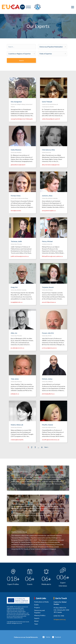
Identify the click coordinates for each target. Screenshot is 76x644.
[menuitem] (73, 7)
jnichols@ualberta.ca (48, 394)
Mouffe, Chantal (47, 425)
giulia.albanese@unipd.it (18, 165)
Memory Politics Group (19, 532)
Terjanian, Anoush (48, 287)
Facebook (58, 637)
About (36, 621)
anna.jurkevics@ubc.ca (49, 211)
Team (36, 624)
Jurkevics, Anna (47, 196)
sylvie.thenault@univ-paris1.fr (51, 119)
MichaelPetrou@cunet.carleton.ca (52, 256)
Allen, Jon (14, 333)
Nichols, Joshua (47, 379)
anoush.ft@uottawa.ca (49, 302)
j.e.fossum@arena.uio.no (49, 348)
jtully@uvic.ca (15, 394)
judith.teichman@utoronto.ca (20, 256)
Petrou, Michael (47, 241)
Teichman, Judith (16, 241)
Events (36, 605)
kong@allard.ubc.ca (17, 302)
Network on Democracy (19, 471)
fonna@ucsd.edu (16, 211)
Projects (37, 607)
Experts (37, 618)
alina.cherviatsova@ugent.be (51, 165)
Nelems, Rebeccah (17, 425)
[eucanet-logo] (21, 7)
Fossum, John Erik (48, 333)
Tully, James (15, 379)
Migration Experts (17, 500)
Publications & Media (41, 602)
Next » (46, 447)
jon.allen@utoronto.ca (17, 348)
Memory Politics (40, 615)
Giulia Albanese (16, 150)
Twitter (48, 637)
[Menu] (73, 7)
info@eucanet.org (60, 619)
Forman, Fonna (16, 196)
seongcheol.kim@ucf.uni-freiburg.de (22, 119)
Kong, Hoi (14, 287)
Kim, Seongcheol (16, 102)
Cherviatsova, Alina (48, 150)
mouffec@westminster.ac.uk (51, 440)
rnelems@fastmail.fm (17, 440)
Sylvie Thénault (47, 102)
